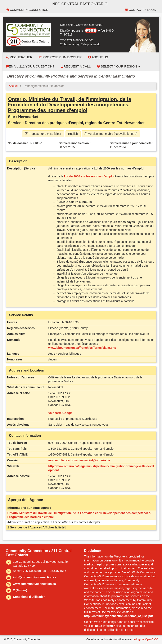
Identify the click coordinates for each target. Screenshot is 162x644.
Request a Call (76, 66)
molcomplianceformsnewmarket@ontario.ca (79, 460)
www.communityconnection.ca (34, 584)
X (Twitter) (20, 590)
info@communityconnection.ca (35, 577)
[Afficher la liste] (53, 527)
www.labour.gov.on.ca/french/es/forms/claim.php (82, 348)
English (73, 134)
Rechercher (19, 57)
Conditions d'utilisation (29, 597)
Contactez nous (140, 10)
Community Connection (27, 10)
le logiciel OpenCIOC (146, 639)
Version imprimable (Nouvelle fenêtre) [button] (111, 134)
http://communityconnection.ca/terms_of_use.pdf (118, 616)
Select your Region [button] (118, 66)
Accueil (13, 86)
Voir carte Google (60, 413)
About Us (98, 57)
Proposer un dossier (60, 57)
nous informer (105, 626)
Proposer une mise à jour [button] (43, 134)
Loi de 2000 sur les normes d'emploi (89, 176)
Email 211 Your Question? (30, 66)
